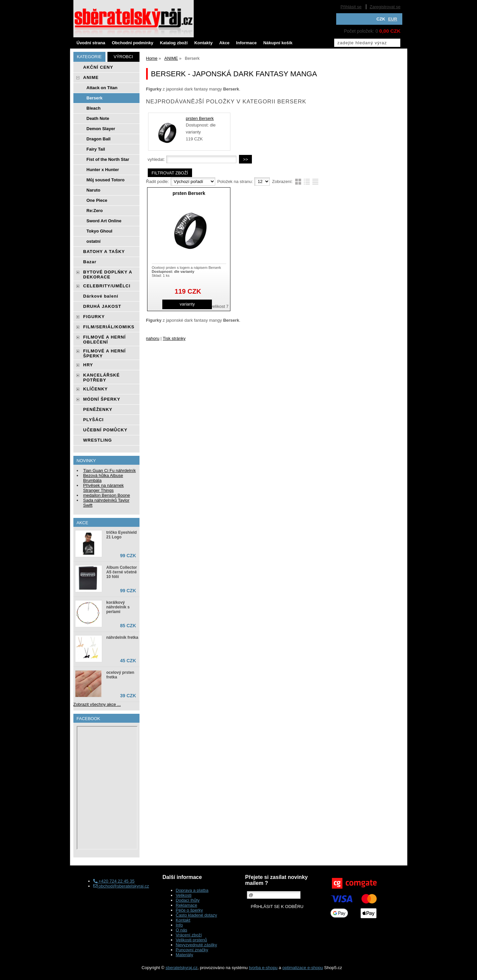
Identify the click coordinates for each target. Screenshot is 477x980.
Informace (246, 43)
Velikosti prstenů (192, 940)
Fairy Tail (96, 149)
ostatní (94, 241)
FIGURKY (94, 317)
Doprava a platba (192, 890)
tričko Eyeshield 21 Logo (122, 535)
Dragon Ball (99, 139)
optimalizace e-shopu (303, 968)
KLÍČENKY (96, 389)
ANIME (91, 77)
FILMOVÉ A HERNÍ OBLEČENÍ (105, 340)
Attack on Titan (102, 88)
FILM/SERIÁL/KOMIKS (109, 327)
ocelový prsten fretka (120, 675)
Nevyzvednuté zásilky (197, 945)
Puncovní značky (192, 950)
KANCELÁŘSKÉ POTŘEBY (102, 378)
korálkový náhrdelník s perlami (118, 607)
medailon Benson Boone (107, 495)
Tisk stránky (174, 338)
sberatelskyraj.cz (182, 968)
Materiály (185, 955)
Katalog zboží (174, 43)
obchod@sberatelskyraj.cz (121, 886)
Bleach (94, 108)
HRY (88, 365)
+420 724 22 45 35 (114, 881)
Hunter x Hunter (103, 170)
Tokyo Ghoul (99, 231)
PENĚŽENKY (98, 409)
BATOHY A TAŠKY (104, 252)
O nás (182, 930)
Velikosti (184, 895)
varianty (187, 304)
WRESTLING (98, 440)
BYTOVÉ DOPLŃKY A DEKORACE (108, 274)
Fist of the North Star (108, 159)
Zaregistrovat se (385, 7)
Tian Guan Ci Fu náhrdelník (110, 471)
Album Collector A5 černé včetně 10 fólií (122, 572)
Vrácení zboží (189, 935)
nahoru (153, 338)
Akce (224, 43)
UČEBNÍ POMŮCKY (105, 430)
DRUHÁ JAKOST (102, 306)
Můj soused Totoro (106, 180)
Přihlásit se (351, 7)
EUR (393, 19)
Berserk (95, 98)
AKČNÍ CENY (98, 67)
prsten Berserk (200, 118)
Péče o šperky (189, 910)
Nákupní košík (278, 43)
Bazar (90, 262)
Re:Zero (95, 211)
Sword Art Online (104, 221)
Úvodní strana (91, 43)
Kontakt (183, 920)
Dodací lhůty (188, 900)
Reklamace (187, 905)
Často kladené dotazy (197, 915)
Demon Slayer (101, 129)
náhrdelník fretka (122, 637)
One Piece (97, 200)
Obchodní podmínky (133, 43)
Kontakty (204, 43)
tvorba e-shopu (263, 968)
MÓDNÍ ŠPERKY (102, 399)
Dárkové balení (101, 296)
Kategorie (89, 57)
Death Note (98, 118)
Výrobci (123, 57)
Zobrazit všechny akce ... (97, 704)
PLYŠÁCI (94, 420)
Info (179, 925)
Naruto (94, 190)
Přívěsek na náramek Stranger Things (104, 488)
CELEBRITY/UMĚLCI (107, 286)
